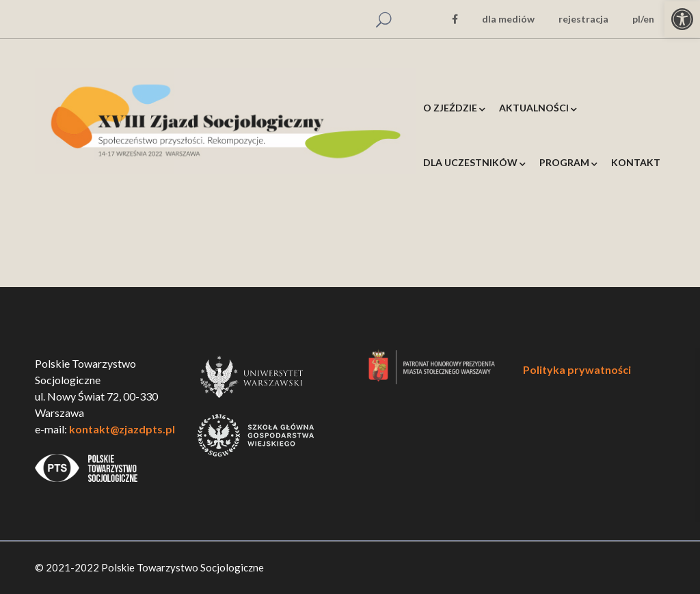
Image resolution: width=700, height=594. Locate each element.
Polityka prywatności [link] (577, 369)
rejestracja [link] (583, 19)
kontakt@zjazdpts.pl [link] (122, 429)
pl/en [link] (643, 19)
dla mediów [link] (508, 19)
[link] (682, 19)
